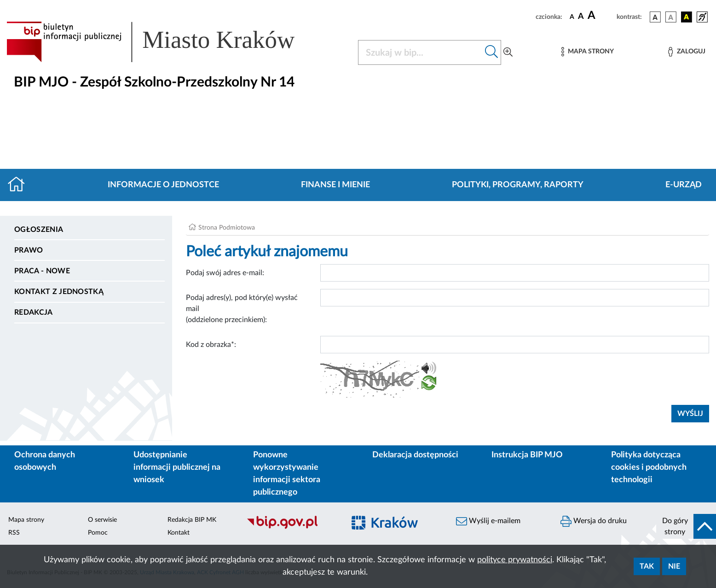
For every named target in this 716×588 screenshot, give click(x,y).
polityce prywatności (515, 560)
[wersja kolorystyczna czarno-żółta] (687, 17)
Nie (674, 566)
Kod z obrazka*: (211, 345)
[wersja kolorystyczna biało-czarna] (671, 17)
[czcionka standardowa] (572, 17)
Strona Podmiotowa (227, 228)
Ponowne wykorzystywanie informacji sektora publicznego (287, 474)
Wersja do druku (594, 521)
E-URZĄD (684, 185)
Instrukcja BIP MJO (527, 455)
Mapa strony (26, 520)
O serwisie (102, 520)
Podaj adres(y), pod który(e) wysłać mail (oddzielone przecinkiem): (242, 309)
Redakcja (34, 312)
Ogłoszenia (39, 230)
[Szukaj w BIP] (420, 52)
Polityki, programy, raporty (518, 185)
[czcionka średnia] (581, 17)
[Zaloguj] (687, 52)
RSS (14, 533)
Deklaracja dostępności (415, 455)
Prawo (29, 250)
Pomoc (98, 533)
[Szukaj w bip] (492, 52)
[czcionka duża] (601, 16)
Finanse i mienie (335, 185)
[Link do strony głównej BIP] (164, 42)
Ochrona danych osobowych (45, 461)
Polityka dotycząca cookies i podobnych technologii (649, 467)
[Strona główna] (20, 185)
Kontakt (179, 533)
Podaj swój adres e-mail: (225, 273)
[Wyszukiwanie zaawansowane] (508, 52)
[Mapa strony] (588, 52)
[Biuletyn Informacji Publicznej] (291, 528)
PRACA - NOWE (42, 271)
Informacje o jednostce (163, 185)
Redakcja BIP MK (192, 520)
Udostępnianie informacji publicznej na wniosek (177, 467)
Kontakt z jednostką (59, 292)
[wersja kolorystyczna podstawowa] (655, 17)
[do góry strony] (686, 526)
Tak (647, 566)
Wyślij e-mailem (488, 521)
